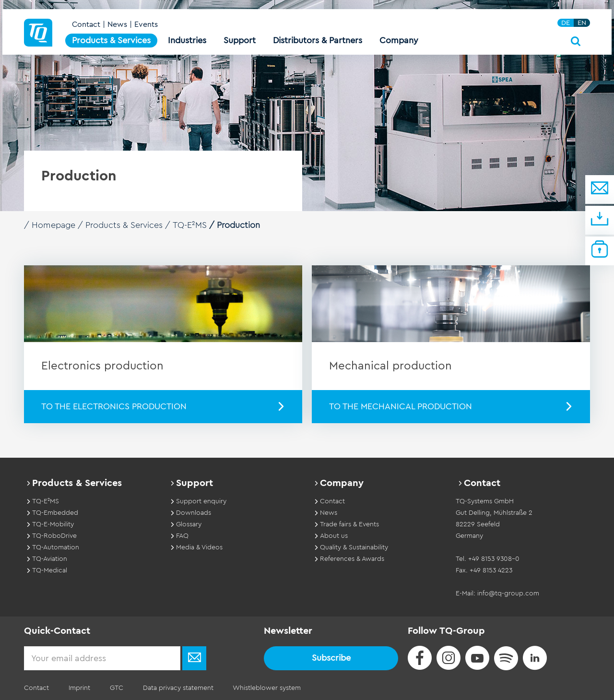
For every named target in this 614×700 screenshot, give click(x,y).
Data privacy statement (177, 688)
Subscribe (331, 657)
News (117, 25)
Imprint (79, 688)
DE (566, 23)
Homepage (54, 225)
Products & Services (124, 225)
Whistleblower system (265, 688)
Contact (86, 25)
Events (146, 25)
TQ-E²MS (190, 225)
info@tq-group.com (508, 593)
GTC (116, 688)
